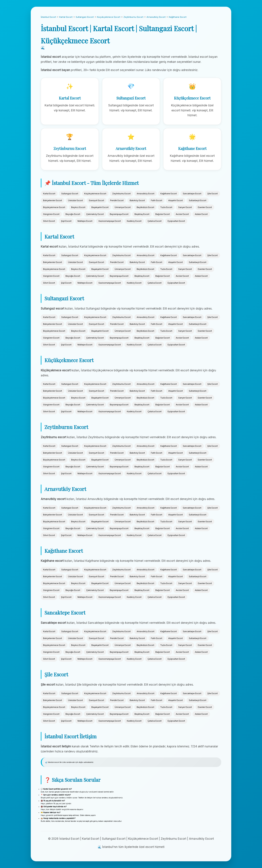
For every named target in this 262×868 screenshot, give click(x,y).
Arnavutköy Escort (156, 17)
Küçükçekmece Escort (109, 17)
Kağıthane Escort (178, 17)
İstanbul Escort (48, 17)
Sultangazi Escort (85, 17)
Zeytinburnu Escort (133, 17)
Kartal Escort (66, 17)
